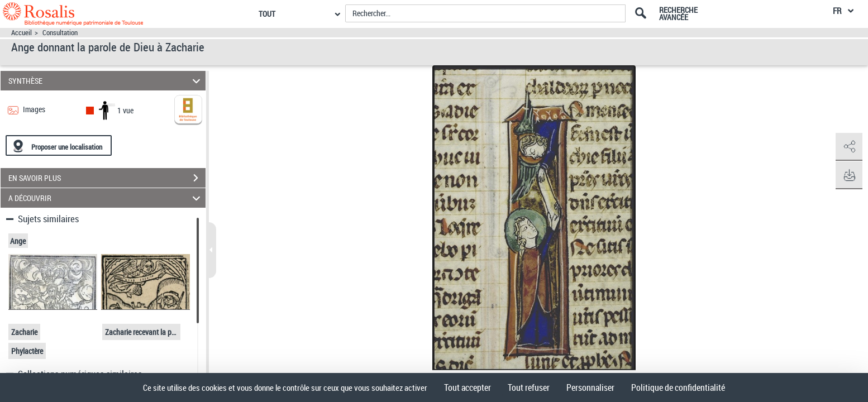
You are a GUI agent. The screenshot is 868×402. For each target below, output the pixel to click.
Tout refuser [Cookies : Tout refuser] (529, 387)
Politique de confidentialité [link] (678, 387)
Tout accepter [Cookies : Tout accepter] (468, 387)
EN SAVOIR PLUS (107, 178)
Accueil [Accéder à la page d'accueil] (22, 33)
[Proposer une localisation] (59, 145)
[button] (848, 147)
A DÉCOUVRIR (106, 198)
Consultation (60, 33)
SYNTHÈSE (106, 81)
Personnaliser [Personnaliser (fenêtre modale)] (590, 387)
